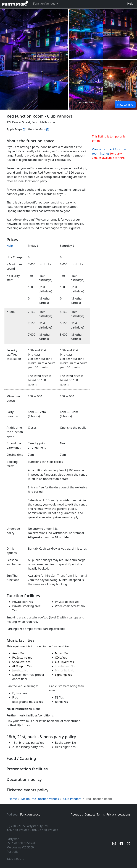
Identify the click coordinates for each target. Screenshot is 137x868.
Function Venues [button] (44, 4)
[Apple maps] (24, 129)
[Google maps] (48, 129)
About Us (77, 814)
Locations (124, 814)
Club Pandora (72, 799)
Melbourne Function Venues (40, 799)
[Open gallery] (86, 34)
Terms (101, 814)
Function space (30, 814)
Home (13, 799)
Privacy (111, 814)
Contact (90, 814)
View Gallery (125, 105)
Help (130, 4)
